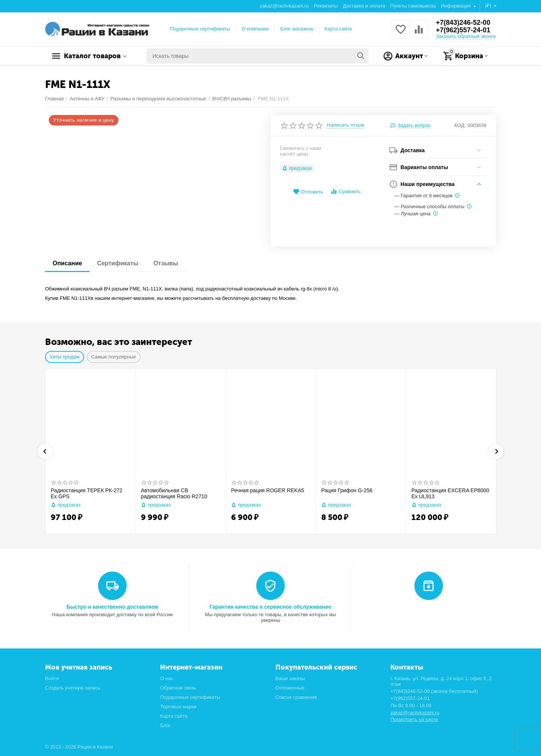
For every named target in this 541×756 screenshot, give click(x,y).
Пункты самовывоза (413, 6)
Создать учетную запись (73, 688)
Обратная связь (178, 688)
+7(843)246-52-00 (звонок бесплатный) (434, 691)
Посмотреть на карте (414, 719)
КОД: (460, 125)
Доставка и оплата (364, 6)
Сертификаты (118, 263)
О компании (255, 29)
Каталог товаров (92, 56)
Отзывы (165, 263)
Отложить (308, 192)
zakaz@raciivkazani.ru (284, 6)
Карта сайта (338, 29)
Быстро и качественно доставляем (112, 607)
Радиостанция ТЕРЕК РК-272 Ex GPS (87, 494)
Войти (52, 678)
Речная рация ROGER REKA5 (268, 490)
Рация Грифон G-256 (347, 490)
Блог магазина (297, 29)
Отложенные (290, 688)
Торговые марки (178, 707)
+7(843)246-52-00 (463, 23)
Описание (67, 263)
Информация (456, 6)
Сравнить (345, 191)
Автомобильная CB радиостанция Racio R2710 (174, 494)
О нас (167, 678)
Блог (165, 725)
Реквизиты (326, 6)
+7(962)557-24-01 (463, 30)
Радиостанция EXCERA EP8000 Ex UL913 (450, 494)
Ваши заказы (290, 678)
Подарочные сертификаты (200, 29)
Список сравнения (296, 697)
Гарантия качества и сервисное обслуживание (270, 607)
